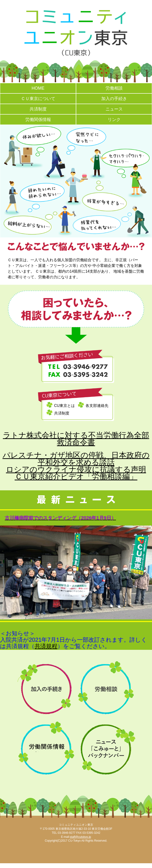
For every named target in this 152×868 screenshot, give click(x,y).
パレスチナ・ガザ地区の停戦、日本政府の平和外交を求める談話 (76, 459)
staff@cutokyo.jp (80, 837)
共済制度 (38, 109)
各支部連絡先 (97, 406)
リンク (114, 120)
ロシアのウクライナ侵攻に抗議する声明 (76, 469)
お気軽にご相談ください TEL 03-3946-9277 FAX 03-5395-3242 (76, 366)
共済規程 (46, 646)
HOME (38, 88)
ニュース (114, 109)
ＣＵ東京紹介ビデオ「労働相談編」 (76, 477)
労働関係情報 (38, 120)
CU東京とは (64, 406)
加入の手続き (114, 99)
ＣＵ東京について (38, 99)
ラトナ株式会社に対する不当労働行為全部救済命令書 (76, 439)
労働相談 (114, 88)
